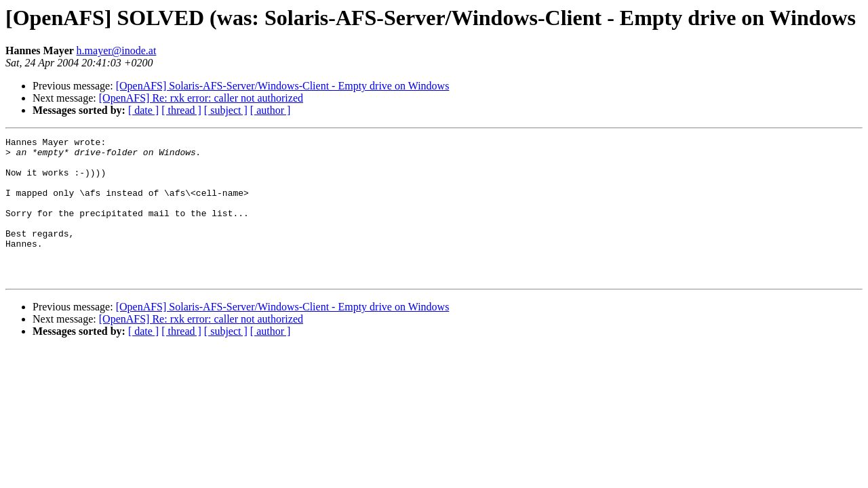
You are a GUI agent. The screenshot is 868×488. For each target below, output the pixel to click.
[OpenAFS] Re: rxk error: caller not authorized (201, 98)
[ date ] (143, 110)
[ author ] (271, 110)
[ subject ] (226, 110)
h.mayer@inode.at (117, 50)
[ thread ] (181, 110)
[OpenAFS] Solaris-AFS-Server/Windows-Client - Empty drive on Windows (283, 86)
